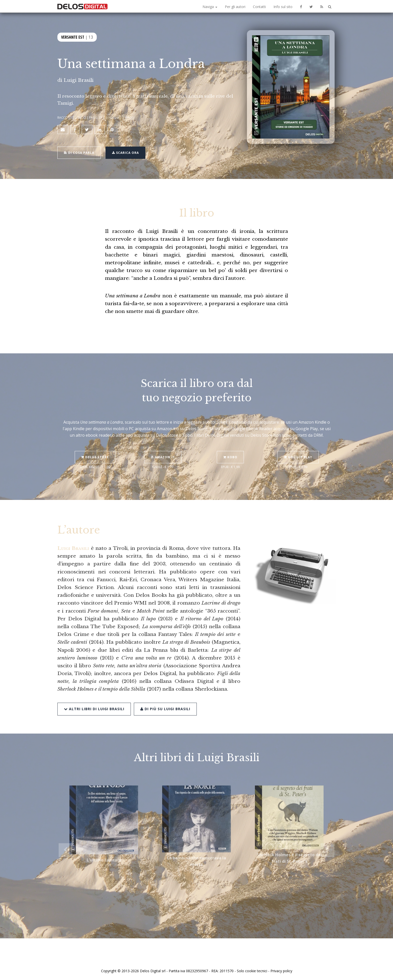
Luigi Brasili (79, 80)
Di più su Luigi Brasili (165, 696)
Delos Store (95, 445)
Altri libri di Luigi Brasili (94, 696)
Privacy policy (281, 971)
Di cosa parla (79, 153)
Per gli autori (235, 7)
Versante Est (73, 37)
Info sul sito (283, 7)
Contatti (259, 7)
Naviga (210, 7)
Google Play (298, 445)
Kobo (230, 445)
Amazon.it (163, 445)
